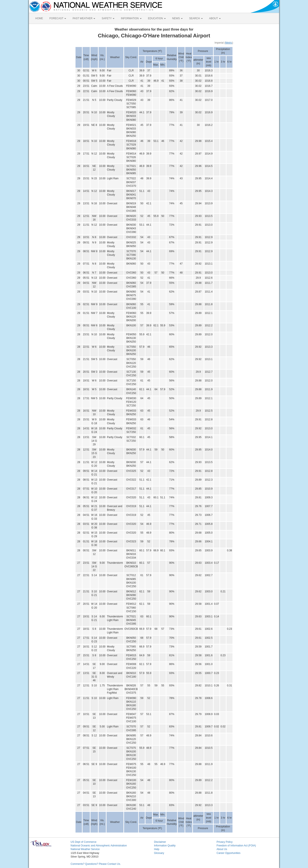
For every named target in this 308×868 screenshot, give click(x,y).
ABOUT (215, 18)
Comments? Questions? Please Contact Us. (96, 864)
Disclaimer (160, 842)
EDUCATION (157, 18)
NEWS (177, 18)
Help (157, 849)
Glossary (159, 853)
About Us (222, 849)
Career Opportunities (229, 853)
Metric (229, 43)
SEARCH (196, 18)
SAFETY (108, 18)
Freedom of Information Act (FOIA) (236, 846)
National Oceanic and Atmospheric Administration (99, 846)
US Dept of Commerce (84, 842)
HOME (39, 18)
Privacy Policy (225, 842)
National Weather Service (85, 849)
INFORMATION (131, 18)
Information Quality (165, 846)
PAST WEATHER (84, 18)
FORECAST (58, 18)
